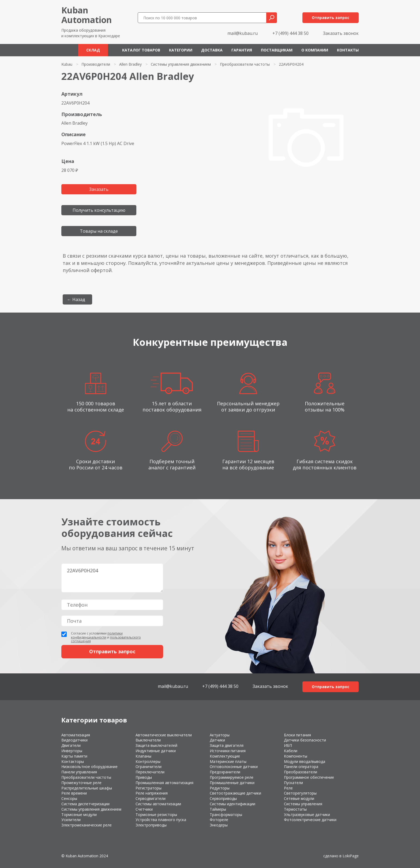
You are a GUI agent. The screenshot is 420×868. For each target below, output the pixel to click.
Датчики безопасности (305, 740)
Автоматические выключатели (164, 735)
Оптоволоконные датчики (234, 767)
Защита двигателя (227, 745)
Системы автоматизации (158, 804)
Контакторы (73, 761)
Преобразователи (301, 772)
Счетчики (144, 809)
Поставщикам (277, 50)
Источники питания (228, 751)
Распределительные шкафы (87, 788)
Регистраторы (149, 788)
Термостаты (295, 809)
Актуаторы (220, 735)
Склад (93, 50)
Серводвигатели (151, 798)
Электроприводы (151, 825)
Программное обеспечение (309, 777)
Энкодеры (219, 825)
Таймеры (218, 809)
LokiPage (351, 856)
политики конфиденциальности (97, 635)
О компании (315, 50)
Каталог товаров (141, 50)
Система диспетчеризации (85, 804)
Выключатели (148, 740)
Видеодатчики (74, 740)
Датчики (217, 740)
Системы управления (303, 804)
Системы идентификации (232, 804)
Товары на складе (99, 231)
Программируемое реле (232, 777)
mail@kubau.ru (243, 33)
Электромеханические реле (87, 825)
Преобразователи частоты (245, 64)
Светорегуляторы (300, 793)
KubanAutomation (87, 15)
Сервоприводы (223, 798)
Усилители (71, 820)
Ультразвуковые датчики (307, 815)
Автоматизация (76, 735)
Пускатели (293, 783)
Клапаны (143, 756)
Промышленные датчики (232, 783)
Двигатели (71, 745)
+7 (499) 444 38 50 (290, 33)
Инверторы (72, 751)
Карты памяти (74, 756)
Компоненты (296, 756)
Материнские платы (228, 761)
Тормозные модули (79, 815)
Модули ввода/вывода (305, 761)
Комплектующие (225, 756)
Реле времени (74, 793)
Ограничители (149, 767)
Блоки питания (297, 735)
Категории (181, 50)
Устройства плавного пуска (161, 820)
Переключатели (150, 772)
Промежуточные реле (81, 783)
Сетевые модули (299, 798)
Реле (288, 788)
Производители (96, 64)
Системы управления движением (181, 64)
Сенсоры (69, 798)
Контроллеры (148, 761)
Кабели (291, 751)
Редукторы (220, 788)
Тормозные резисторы (156, 815)
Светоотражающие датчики (235, 793)
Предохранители (225, 772)
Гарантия (242, 50)
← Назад (76, 299)
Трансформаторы (226, 815)
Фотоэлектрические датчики (310, 820)
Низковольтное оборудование (89, 767)
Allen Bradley (130, 64)
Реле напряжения (152, 793)
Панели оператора (301, 767)
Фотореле (219, 820)
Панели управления (79, 772)
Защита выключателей (156, 745)
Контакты (348, 50)
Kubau (67, 64)
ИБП (288, 745)
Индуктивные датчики (156, 751)
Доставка (212, 50)
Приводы (144, 777)
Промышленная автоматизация (164, 783)
